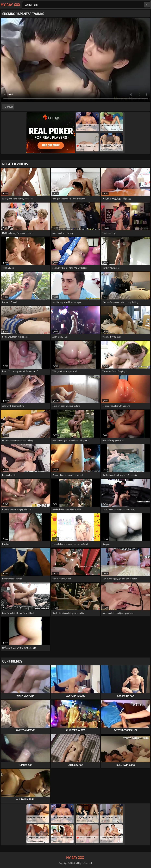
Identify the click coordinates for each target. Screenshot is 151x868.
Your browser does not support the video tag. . (75, 60)
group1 (10, 107)
